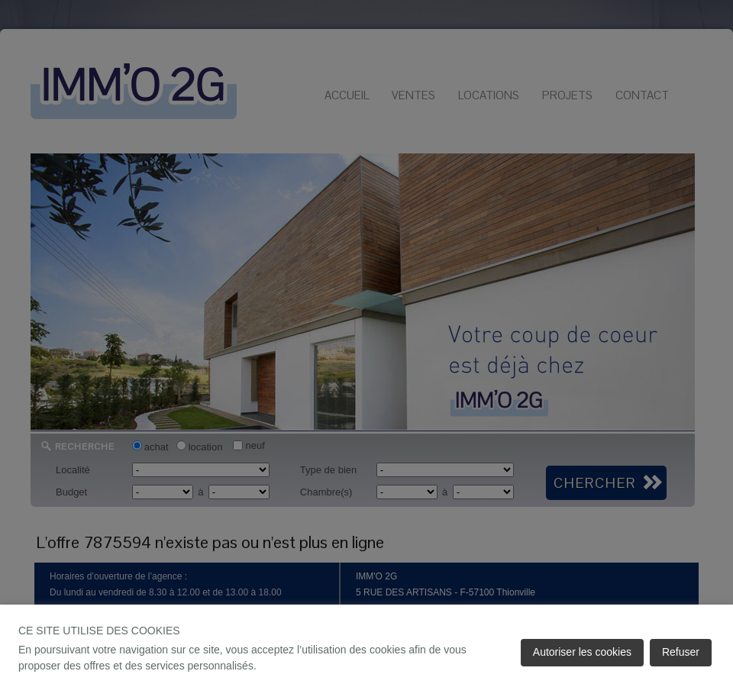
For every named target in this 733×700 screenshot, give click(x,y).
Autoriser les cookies (582, 652)
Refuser (681, 652)
